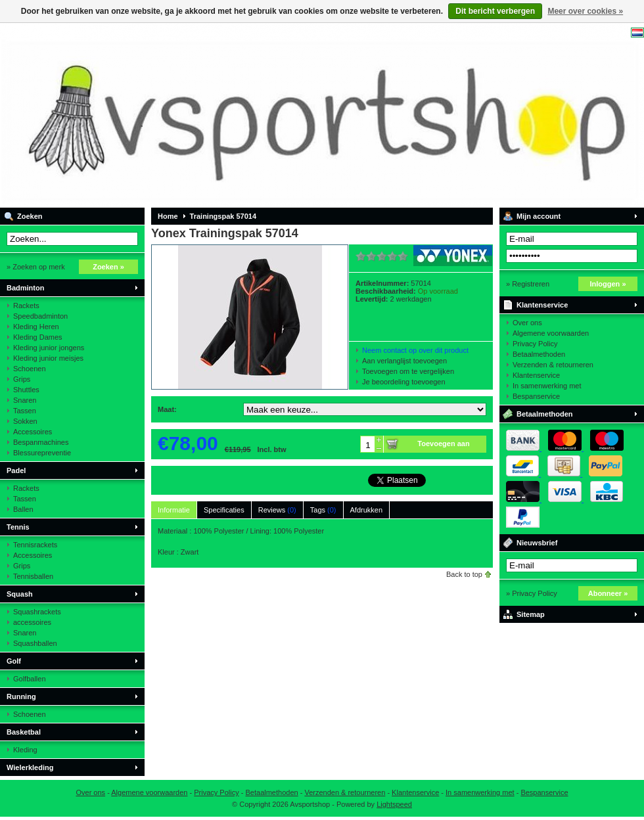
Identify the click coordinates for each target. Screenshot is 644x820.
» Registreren (528, 284)
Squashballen (35, 643)
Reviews (277, 510)
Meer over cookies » (585, 11)
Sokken (25, 421)
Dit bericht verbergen (495, 11)
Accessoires (33, 432)
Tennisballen (33, 576)
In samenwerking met (547, 386)
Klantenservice (542, 305)
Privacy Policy (535, 344)
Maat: (167, 409)
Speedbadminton (40, 316)
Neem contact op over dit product (415, 350)
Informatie (174, 510)
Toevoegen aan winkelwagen (443, 446)
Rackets (26, 306)
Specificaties (224, 510)
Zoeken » (108, 267)
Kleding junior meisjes (48, 358)
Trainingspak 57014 (223, 216)
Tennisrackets (35, 545)
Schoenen (30, 369)
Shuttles (26, 390)
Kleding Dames (38, 337)
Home (168, 216)
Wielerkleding (30, 767)
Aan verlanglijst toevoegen (404, 361)
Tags (323, 510)
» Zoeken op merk (36, 267)
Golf (14, 661)
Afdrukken (367, 510)
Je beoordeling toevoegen (404, 382)
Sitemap (531, 614)
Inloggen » (608, 284)
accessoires (32, 622)
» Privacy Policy (532, 593)
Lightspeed (394, 804)
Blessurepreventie (42, 453)
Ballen (23, 509)
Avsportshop (174, 115)
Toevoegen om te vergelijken (408, 371)
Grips (22, 379)
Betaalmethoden (539, 354)
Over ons (527, 323)
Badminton (25, 288)
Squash (20, 594)
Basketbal (24, 732)
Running (21, 696)
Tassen (25, 411)
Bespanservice (536, 396)
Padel (16, 470)
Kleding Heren (36, 327)
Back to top (464, 574)
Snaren (25, 400)
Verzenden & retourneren (553, 365)
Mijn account (539, 216)
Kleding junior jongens (49, 348)
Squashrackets (37, 612)
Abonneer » (608, 593)
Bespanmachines (41, 442)
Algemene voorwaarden (551, 333)
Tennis (18, 527)
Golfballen (30, 679)
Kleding (25, 750)
